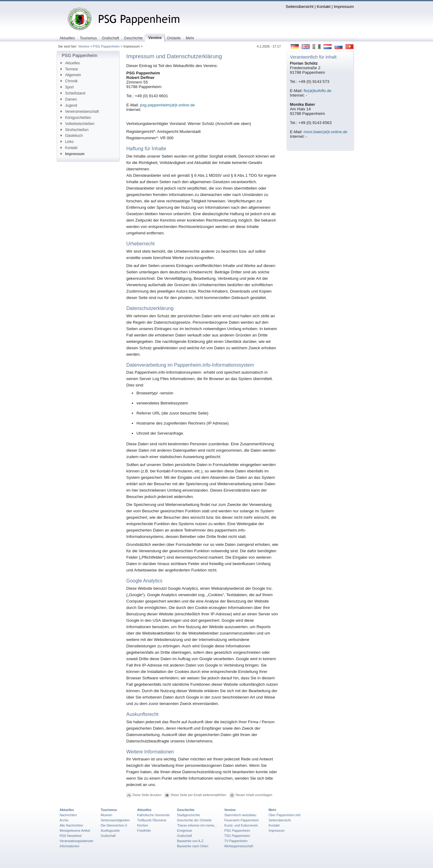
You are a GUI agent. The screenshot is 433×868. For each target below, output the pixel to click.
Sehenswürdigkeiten (115, 820)
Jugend (69, 105)
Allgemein (71, 75)
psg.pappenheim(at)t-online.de (167, 105)
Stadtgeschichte (188, 815)
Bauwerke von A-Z (190, 841)
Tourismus (109, 810)
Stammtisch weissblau (240, 815)
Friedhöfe (144, 831)
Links (67, 142)
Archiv (64, 820)
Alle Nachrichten (71, 825)
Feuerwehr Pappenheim (241, 820)
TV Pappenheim (236, 841)
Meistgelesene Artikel (75, 831)
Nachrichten (68, 815)
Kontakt (324, 7)
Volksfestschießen (77, 124)
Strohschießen (75, 130)
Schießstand (73, 93)
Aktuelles (70, 63)
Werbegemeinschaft (238, 846)
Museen (107, 815)
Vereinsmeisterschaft (80, 112)
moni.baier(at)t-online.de (326, 132)
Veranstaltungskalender (77, 841)
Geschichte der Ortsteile (194, 820)
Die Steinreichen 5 (114, 825)
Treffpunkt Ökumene (152, 820)
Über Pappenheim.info (285, 815)
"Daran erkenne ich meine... (197, 825)
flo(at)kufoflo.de (317, 91)
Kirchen (143, 825)
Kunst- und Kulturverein (241, 825)
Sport (67, 87)
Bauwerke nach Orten (193, 846)
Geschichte (186, 810)
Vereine (84, 46)
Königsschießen (76, 118)
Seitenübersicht (299, 7)
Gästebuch (72, 136)
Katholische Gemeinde (153, 815)
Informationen (70, 846)
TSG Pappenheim (237, 836)
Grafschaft (108, 836)
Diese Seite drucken (147, 795)
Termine (69, 69)
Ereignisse (185, 831)
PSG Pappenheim (106, 46)
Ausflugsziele (110, 831)
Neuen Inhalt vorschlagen (254, 795)
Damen (69, 99)
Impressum (344, 7)
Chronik (69, 81)
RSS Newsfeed (71, 836)
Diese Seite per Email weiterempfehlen (198, 795)
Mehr (272, 810)
